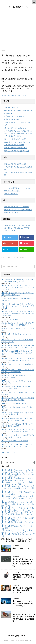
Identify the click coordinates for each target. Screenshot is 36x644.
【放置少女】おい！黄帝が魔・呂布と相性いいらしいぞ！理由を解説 (23, 577)
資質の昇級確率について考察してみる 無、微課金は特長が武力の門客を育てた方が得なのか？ (18, 228)
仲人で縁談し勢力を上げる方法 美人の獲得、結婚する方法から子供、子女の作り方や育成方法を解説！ (18, 134)
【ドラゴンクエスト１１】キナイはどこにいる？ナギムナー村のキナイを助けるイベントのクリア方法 (18, 287)
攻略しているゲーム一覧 (21, 548)
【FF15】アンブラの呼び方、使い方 (14, 404)
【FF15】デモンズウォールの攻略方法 (15, 441)
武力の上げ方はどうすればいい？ (16, 148)
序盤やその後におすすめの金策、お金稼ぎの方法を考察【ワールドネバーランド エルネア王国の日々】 (18, 306)
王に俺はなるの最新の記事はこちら (14, 96)
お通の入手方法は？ (11, 194)
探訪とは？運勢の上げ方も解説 (15, 139)
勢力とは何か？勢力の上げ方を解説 (17, 151)
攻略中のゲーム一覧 (8, 452)
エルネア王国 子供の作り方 (11, 319)
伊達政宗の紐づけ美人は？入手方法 (17, 207)
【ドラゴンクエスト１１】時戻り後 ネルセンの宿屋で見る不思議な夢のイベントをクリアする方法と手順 (18, 314)
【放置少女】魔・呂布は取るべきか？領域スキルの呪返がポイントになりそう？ (23, 590)
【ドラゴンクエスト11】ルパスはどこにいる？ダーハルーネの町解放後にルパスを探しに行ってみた (18, 353)
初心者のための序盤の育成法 (14, 116)
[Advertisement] (18, 29)
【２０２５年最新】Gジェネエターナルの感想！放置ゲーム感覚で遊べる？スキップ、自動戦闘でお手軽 (18, 504)
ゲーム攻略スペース (18, 7)
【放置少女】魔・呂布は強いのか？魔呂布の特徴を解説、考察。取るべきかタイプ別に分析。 (23, 563)
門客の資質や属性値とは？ (14, 119)
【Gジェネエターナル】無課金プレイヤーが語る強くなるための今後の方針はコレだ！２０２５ (18, 498)
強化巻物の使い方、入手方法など (16, 128)
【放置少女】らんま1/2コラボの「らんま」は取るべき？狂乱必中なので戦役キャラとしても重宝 (18, 488)
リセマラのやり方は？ (12, 108)
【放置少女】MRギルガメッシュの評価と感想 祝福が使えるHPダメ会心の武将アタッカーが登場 (18, 514)
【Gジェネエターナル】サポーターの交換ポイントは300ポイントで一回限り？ (23, 603)
